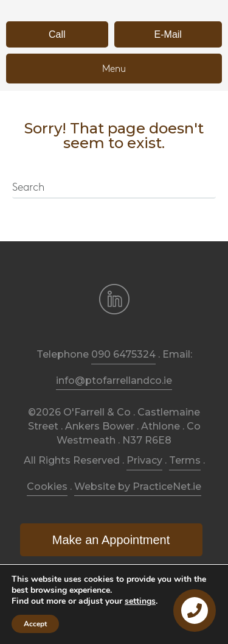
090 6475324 (123, 354)
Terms (185, 460)
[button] (57, 34)
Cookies (47, 487)
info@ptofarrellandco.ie (114, 380)
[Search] (114, 188)
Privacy (144, 460)
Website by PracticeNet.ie (138, 487)
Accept (35, 624)
